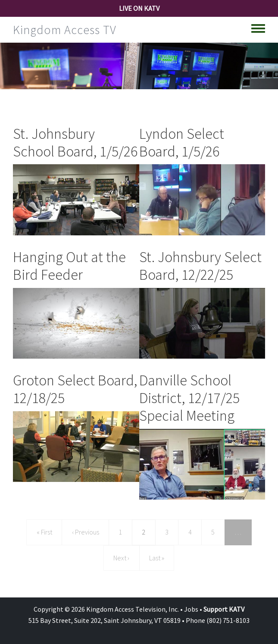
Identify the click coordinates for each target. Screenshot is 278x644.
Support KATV (224, 609)
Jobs (191, 609)
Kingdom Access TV (65, 30)
